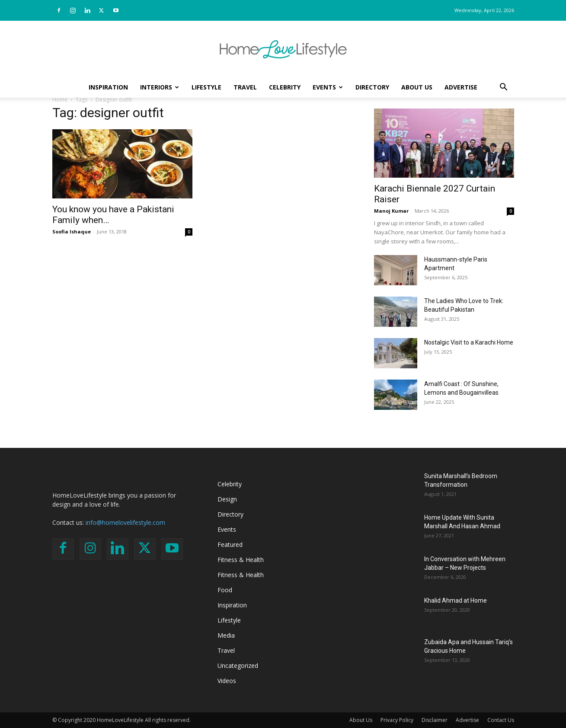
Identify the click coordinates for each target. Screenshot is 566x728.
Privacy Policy (397, 720)
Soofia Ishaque (72, 231)
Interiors (160, 87)
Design (227, 499)
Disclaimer (435, 720)
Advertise (461, 87)
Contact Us (501, 720)
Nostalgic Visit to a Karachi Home (469, 342)
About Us (417, 87)
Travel (245, 87)
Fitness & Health (241, 560)
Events (328, 87)
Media (226, 635)
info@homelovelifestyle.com (125, 522)
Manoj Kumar (391, 211)
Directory (372, 87)
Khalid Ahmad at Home (456, 600)
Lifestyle (206, 87)
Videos (227, 681)
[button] (504, 88)
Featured (230, 544)
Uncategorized (238, 666)
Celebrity (285, 87)
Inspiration (108, 87)
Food (225, 590)
